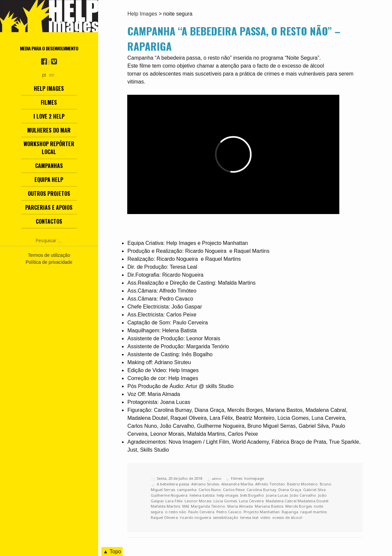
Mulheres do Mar (49, 130)
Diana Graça (290, 490)
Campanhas (49, 166)
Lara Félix (174, 501)
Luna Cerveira (251, 501)
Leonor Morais (198, 501)
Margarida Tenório (208, 506)
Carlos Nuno (210, 490)
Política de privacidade (49, 262)
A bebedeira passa (173, 484)
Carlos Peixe (234, 490)
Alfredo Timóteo (270, 484)
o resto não (176, 512)
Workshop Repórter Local (49, 148)
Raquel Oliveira (164, 517)
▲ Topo (112, 552)
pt (44, 75)
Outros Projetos (49, 194)
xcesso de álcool (287, 517)
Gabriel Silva (314, 490)
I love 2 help (49, 116)
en (52, 75)
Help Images (49, 88)
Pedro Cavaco (229, 512)
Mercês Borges (299, 506)
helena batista (202, 495)
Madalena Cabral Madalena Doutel (297, 501)
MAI (186, 506)
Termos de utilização (49, 255)
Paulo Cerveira (201, 512)
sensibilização (226, 517)
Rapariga (290, 512)
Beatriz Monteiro (302, 484)
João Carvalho (303, 495)
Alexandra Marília (237, 484)
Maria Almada (240, 506)
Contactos (49, 221)
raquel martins (313, 512)
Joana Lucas (277, 495)
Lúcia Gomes (225, 501)
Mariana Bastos (269, 506)
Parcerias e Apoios (49, 207)
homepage (254, 478)
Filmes (49, 102)
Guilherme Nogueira (169, 495)
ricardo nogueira (196, 517)
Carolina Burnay (261, 490)
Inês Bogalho (252, 495)
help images (227, 495)
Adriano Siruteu (205, 484)
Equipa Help (49, 180)
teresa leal (249, 517)
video (265, 517)
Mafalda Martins (166, 506)
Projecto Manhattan (262, 512)
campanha (187, 490)
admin (217, 479)
